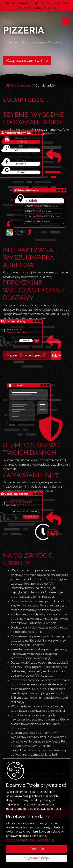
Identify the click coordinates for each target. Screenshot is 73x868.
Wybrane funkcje (36, 858)
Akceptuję (37, 849)
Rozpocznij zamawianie (27, 60)
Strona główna (18, 86)
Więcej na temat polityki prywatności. (30, 840)
